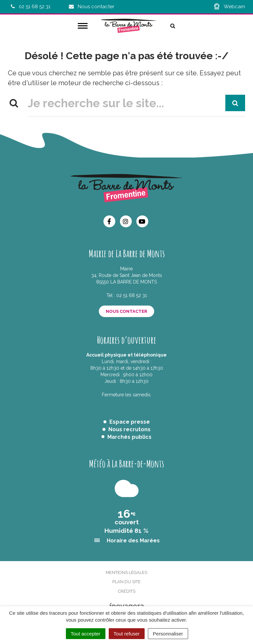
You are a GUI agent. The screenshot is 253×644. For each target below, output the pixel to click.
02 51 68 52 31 (132, 295)
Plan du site (126, 582)
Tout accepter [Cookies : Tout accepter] (86, 634)
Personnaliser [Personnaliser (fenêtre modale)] (168, 634)
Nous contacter (126, 311)
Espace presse (130, 422)
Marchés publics (129, 437)
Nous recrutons (129, 429)
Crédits (127, 591)
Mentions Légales (126, 572)
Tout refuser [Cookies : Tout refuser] (127, 634)
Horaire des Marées (133, 541)
